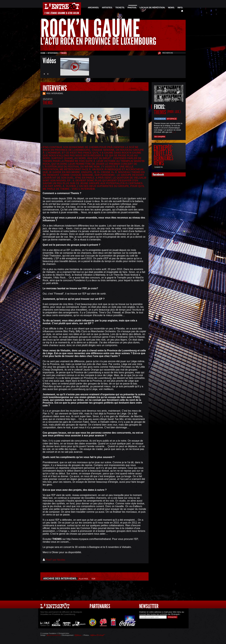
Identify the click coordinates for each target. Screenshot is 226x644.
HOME (43, 53)
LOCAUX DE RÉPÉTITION (152, 7)
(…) (174, 132)
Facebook (160, 119)
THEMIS (167, 112)
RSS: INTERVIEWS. (55, 93)
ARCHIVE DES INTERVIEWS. (60, 579)
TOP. (94, 579)
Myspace (172, 119)
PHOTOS (132, 7)
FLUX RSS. (84, 579)
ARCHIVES (93, 7)
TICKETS (120, 7)
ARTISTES (107, 7)
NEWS (171, 7)
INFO (180, 7)
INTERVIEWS (53, 53)
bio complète (160, 137)
